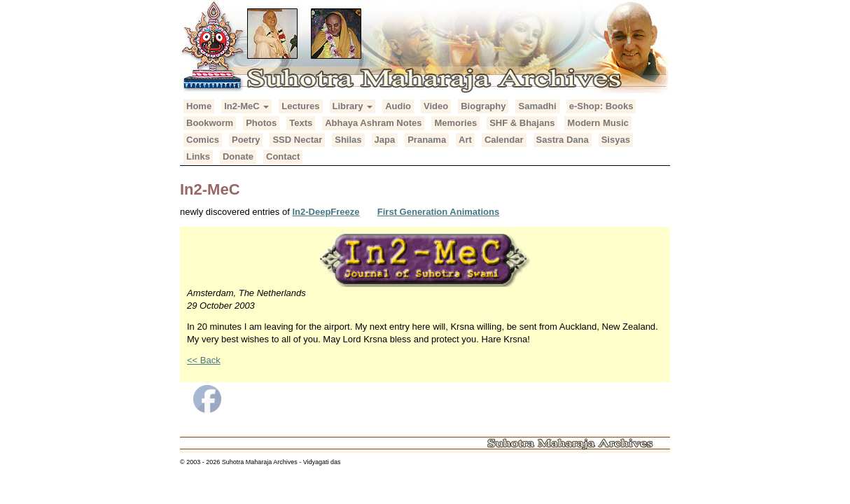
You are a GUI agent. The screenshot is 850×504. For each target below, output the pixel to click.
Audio (398, 106)
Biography (483, 106)
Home (199, 106)
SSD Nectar (297, 140)
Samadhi (537, 106)
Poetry (246, 140)
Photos (261, 123)
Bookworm (210, 123)
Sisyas (616, 140)
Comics (203, 140)
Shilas (348, 140)
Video (436, 106)
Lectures (300, 106)
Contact (283, 156)
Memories (455, 123)
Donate (238, 156)
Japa (385, 140)
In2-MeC (246, 106)
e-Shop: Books (601, 106)
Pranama (427, 140)
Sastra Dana (563, 140)
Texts (301, 123)
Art (465, 140)
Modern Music (598, 123)
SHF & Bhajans (522, 123)
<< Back (204, 360)
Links (198, 156)
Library (353, 106)
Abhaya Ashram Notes (373, 123)
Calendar (504, 140)
